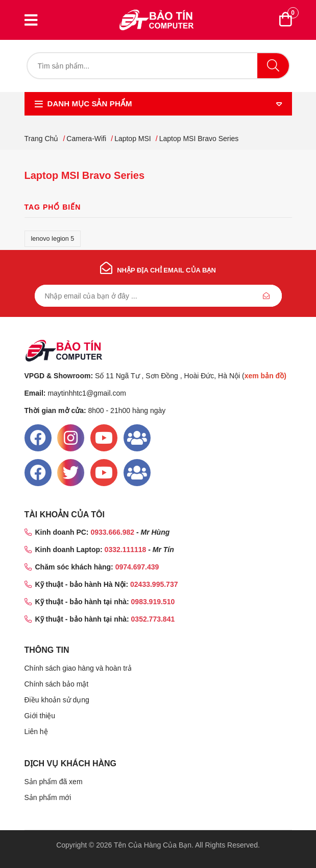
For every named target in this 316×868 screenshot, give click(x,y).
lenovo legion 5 (53, 239)
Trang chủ (42, 139)
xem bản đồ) (265, 376)
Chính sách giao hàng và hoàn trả (78, 668)
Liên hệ (36, 732)
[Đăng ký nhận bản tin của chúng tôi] (158, 296)
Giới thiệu (40, 716)
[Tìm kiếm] (158, 66)
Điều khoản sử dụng (57, 700)
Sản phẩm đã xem (54, 782)
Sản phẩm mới (48, 797)
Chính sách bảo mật (57, 684)
